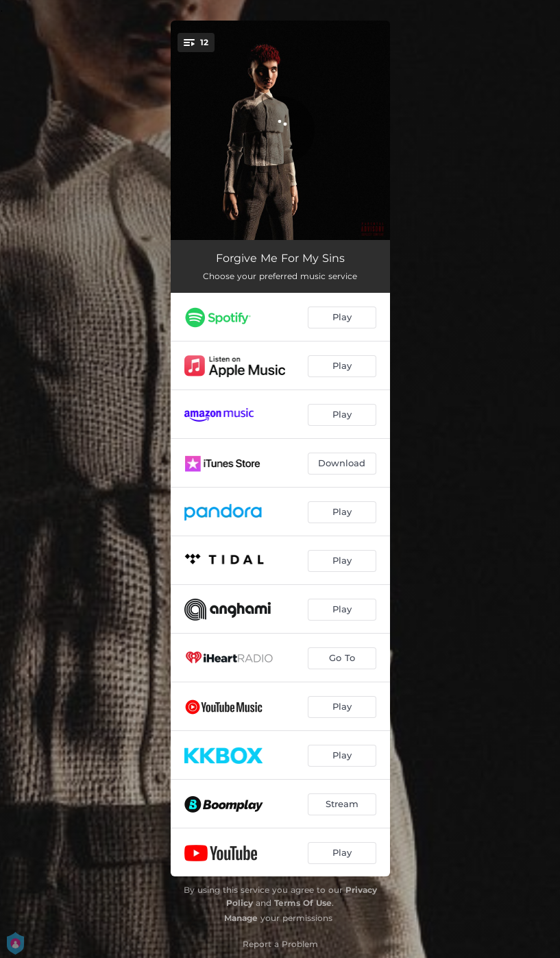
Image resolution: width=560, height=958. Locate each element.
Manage (241, 918)
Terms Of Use (303, 903)
